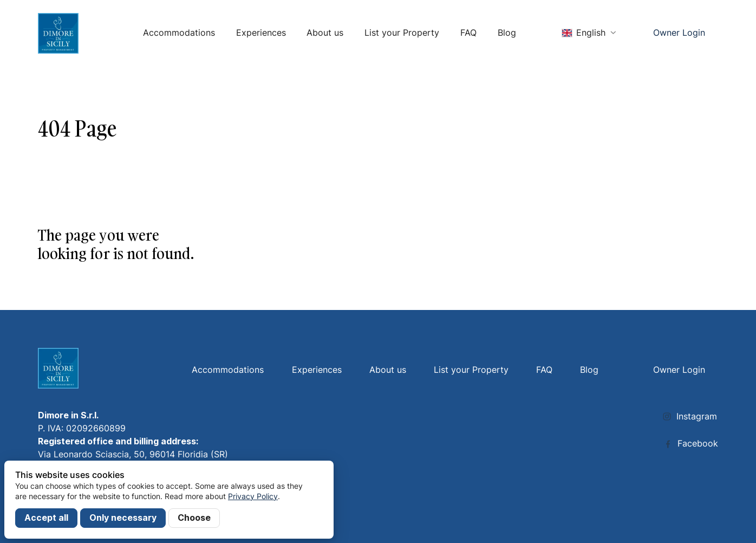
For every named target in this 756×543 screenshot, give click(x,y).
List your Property (402, 33)
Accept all (46, 518)
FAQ (468, 33)
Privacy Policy (253, 496)
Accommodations (179, 33)
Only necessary (123, 518)
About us (325, 33)
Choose (194, 518)
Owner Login (679, 33)
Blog (507, 33)
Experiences (261, 33)
